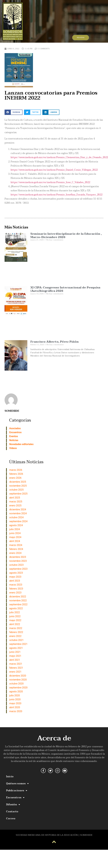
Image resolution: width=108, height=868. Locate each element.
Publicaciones (17, 791)
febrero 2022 (16, 632)
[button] (50, 38)
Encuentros (15, 432)
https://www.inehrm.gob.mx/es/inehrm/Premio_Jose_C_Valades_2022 (50, 182)
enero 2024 (15, 553)
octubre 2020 (16, 684)
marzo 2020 (16, 711)
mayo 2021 (15, 656)
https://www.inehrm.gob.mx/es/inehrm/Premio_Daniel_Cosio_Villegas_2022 (54, 170)
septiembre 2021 (18, 644)
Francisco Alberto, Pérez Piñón (55, 342)
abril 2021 (15, 660)
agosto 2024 (16, 525)
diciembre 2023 (18, 557)
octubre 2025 (16, 490)
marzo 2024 (16, 545)
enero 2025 (15, 506)
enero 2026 (15, 478)
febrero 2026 (16, 474)
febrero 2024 (16, 549)
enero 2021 (15, 672)
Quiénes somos (17, 784)
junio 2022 (15, 616)
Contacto (12, 812)
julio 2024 (15, 529)
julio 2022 (15, 612)
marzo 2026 (16, 470)
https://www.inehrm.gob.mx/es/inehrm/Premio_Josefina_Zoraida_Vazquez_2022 (57, 195)
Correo (11, 819)
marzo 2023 (16, 585)
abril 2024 (15, 541)
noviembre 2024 (18, 513)
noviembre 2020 (18, 680)
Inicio (10, 777)
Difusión (13, 805)
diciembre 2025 (18, 482)
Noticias (14, 440)
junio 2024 (15, 533)
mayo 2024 (15, 537)
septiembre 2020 (18, 688)
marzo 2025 (16, 502)
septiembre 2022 (18, 604)
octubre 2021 (16, 640)
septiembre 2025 (18, 494)
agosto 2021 (16, 648)
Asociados (15, 428)
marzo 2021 (16, 664)
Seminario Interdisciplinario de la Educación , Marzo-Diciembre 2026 (66, 236)
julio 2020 (15, 695)
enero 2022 (15, 636)
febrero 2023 (16, 589)
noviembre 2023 (18, 561)
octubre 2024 (16, 517)
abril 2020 (15, 707)
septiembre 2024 (18, 521)
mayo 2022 (15, 620)
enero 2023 (15, 593)
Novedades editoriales (21, 444)
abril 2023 (15, 581)
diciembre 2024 (18, 509)
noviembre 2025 (18, 486)
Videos (13, 448)
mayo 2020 (15, 703)
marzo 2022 (16, 628)
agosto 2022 (16, 608)
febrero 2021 (16, 668)
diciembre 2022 (18, 597)
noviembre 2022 (18, 601)
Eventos (14, 436)
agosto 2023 (16, 573)
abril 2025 (15, 498)
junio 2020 (15, 699)
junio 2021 (15, 652)
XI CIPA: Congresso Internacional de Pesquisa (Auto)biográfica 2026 (65, 289)
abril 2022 (15, 624)
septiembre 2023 (18, 569)
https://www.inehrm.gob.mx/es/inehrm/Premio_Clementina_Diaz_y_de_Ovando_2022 (59, 157)
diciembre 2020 (18, 676)
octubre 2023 (16, 565)
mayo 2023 (15, 577)
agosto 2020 (16, 692)
